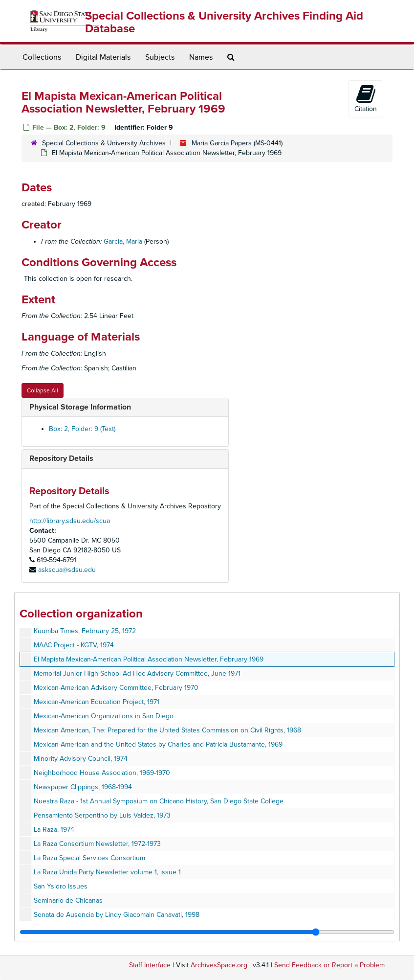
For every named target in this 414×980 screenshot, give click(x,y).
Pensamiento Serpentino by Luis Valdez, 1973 (102, 815)
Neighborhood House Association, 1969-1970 (102, 773)
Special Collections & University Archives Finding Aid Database (224, 22)
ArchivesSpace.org (219, 965)
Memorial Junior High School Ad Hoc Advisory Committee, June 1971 (137, 673)
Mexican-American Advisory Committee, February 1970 (116, 688)
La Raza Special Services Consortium (89, 858)
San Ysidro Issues (61, 886)
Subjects (160, 57)
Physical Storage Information (80, 407)
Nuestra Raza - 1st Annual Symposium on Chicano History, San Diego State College (159, 801)
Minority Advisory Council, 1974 (81, 759)
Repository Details (61, 458)
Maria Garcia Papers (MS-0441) (237, 143)
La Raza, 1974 (54, 830)
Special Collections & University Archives (104, 143)
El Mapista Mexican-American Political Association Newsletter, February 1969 (149, 659)
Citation (366, 98)
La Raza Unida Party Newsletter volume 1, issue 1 (107, 872)
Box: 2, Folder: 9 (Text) (82, 429)
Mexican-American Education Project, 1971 (97, 702)
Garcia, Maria (123, 241)
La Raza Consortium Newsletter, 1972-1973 (97, 844)
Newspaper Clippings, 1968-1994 (83, 787)
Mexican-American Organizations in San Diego (104, 716)
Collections (42, 57)
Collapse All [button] (43, 390)
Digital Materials (103, 57)
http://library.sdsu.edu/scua (70, 521)
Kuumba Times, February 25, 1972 (85, 631)
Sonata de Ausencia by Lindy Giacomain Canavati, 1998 (117, 915)
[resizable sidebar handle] (207, 932)
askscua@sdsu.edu (67, 570)
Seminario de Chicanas (68, 900)
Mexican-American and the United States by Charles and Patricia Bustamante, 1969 (158, 744)
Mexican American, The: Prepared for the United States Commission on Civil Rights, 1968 (167, 730)
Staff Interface (150, 965)
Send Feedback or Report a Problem (329, 965)
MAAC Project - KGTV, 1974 (74, 645)
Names (201, 57)
